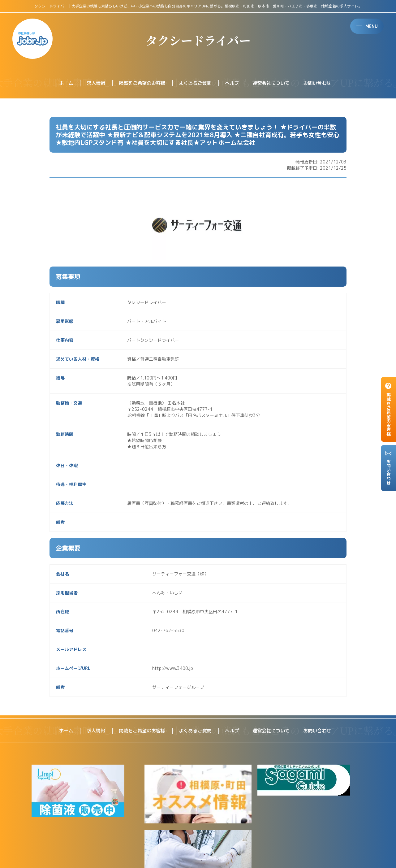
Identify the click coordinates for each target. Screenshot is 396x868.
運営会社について (274, 83)
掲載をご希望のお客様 (139, 83)
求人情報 (91, 83)
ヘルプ (233, 83)
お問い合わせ (322, 83)
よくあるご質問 (195, 83)
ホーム (60, 83)
